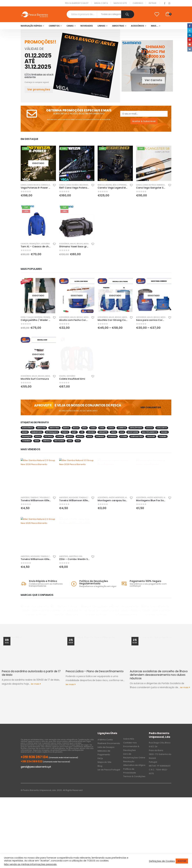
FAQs (100, 749)
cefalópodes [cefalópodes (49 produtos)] (136, 428)
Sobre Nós (129, 730)
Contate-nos (130, 734)
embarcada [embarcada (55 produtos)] (37, 432)
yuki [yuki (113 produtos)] (78, 441)
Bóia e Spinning (120, 185)
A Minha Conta (105, 730)
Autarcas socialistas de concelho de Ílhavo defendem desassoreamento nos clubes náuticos (159, 695)
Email (190, 44)
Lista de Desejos (106, 738)
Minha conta (101, 3)
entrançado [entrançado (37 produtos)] (52, 432)
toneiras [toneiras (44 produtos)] (26, 441)
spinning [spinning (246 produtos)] (112, 436)
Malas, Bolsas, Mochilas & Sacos (85, 244)
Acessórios (138, 26)
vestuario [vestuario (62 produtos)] (59, 441)
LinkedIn (190, 35)
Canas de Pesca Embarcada (155, 185)
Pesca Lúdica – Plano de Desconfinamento (95, 692)
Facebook (190, 26)
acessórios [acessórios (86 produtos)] (28, 428)
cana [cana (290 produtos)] (102, 428)
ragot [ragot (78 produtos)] (70, 436)
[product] (38, 163)
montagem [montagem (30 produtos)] (133, 432)
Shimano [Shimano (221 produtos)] (100, 436)
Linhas (101, 26)
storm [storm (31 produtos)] (124, 436)
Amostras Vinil (76, 556)
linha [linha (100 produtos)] (114, 432)
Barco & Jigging (105, 185)
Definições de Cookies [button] (162, 861)
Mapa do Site (120, 3)
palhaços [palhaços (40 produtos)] (27, 436)
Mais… (155, 26)
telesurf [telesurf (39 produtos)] (151, 436)
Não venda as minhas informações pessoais (30, 864)
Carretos (54, 26)
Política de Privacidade (102, 119)
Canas (70, 26)
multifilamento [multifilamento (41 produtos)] (150, 432)
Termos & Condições (83, 119)
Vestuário (45, 244)
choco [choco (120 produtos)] (149, 428)
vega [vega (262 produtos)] (37, 441)
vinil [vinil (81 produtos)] (70, 441)
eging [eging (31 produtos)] (25, 432)
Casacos (25, 244)
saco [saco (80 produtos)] (90, 436)
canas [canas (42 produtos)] (111, 428)
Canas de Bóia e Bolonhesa (77, 185)
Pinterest (190, 40)
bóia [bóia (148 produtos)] (84, 428)
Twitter (190, 30)
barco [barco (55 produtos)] (66, 428)
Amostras (118, 26)
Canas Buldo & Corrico (38, 185)
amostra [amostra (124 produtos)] (41, 428)
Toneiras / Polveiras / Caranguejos (46, 498)
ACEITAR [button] (182, 861)
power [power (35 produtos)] (60, 436)
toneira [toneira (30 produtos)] (163, 436)
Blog (100, 757)
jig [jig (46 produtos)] (82, 432)
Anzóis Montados (117, 498)
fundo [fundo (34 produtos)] (65, 432)
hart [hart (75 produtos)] (74, 432)
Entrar (152, 3)
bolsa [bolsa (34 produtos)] (76, 428)
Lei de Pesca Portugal (109, 760)
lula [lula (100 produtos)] (122, 432)
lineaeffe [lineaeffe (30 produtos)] (103, 432)
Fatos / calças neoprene (32, 317)
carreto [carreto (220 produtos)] (122, 428)
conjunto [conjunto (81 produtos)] (162, 428)
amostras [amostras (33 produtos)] (54, 428)
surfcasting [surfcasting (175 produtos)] (137, 436)
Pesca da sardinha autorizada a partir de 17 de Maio (31, 694)
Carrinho (138, 3)
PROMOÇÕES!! (35, 244)
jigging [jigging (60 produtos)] (91, 432)
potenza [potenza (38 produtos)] (49, 436)
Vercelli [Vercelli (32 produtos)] (47, 441)
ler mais (36, 704)
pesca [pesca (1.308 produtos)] (38, 436)
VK (190, 49)
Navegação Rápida (31, 26)
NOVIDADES (87, 26)
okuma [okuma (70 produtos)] (164, 432)
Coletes (62, 376)
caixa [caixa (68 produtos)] (93, 428)
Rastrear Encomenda (109, 734)
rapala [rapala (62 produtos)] (80, 436)
